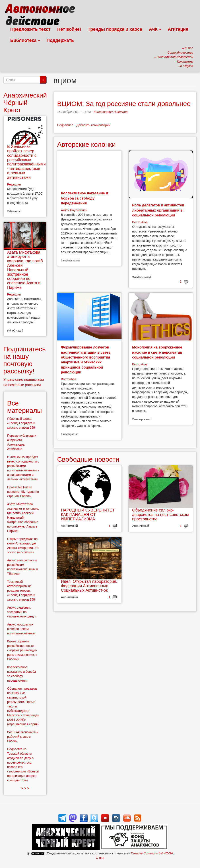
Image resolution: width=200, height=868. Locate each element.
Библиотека (25, 40)
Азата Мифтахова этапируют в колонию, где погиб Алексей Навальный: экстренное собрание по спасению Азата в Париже (25, 270)
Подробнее (65, 125)
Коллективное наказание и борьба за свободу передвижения (84, 198)
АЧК (155, 29)
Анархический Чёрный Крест (25, 103)
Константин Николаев (111, 112)
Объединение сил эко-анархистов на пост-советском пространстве (161, 515)
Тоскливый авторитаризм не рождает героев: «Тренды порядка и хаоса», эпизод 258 (21, 591)
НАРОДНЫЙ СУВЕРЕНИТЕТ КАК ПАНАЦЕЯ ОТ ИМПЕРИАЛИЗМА (88, 515)
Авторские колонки (86, 144)
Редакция (14, 184)
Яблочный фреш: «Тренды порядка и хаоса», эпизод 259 (21, 423)
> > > (25, 788)
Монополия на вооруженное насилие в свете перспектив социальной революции (157, 352)
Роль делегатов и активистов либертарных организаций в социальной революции (158, 210)
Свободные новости (88, 459)
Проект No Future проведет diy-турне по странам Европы (23, 492)
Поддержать (60, 40)
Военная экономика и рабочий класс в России (23, 737)
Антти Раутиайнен (74, 210)
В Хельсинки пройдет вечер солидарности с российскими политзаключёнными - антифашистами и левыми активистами (26, 162)
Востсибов (140, 222)
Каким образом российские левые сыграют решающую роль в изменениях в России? (22, 650)
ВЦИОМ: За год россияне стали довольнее (124, 104)
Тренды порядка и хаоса (115, 29)
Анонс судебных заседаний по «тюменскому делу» (22, 612)
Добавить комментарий (93, 125)
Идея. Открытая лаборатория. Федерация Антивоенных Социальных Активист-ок (89, 586)
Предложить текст (30, 29)
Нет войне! (69, 29)
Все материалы (25, 407)
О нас (100, 858)
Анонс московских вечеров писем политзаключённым (21, 629)
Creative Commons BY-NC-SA (152, 853)
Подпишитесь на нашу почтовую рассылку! (25, 360)
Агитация (178, 29)
